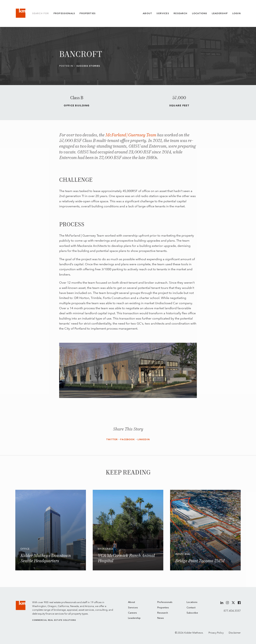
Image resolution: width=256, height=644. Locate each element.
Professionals (64, 13)
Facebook (128, 439)
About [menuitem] (131, 602)
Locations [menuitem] (192, 602)
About (147, 13)
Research (180, 13)
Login (237, 13)
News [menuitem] (161, 618)
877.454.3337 (232, 611)
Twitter (112, 439)
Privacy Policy (216, 633)
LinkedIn (144, 439)
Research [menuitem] (163, 613)
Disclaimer (235, 633)
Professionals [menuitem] (165, 602)
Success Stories (88, 66)
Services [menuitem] (133, 608)
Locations (200, 13)
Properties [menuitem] (163, 608)
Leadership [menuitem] (134, 618)
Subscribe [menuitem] (192, 613)
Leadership (220, 13)
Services (163, 13)
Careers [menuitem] (132, 613)
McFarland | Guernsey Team (131, 135)
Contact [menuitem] (191, 608)
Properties (88, 13)
